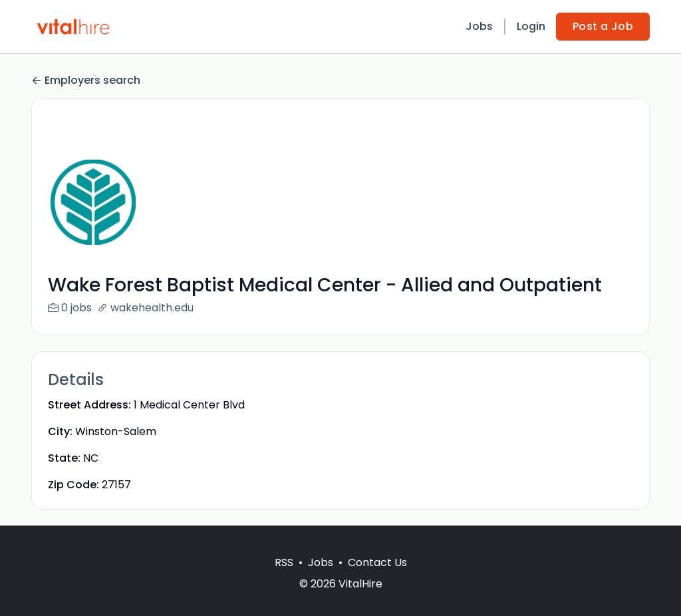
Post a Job (603, 26)
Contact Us (377, 578)
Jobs (479, 26)
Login (531, 26)
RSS (284, 578)
